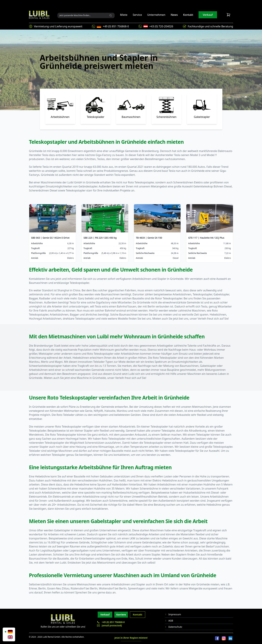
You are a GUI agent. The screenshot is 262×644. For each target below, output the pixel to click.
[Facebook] (217, 638)
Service (137, 15)
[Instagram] (224, 638)
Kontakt (188, 15)
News (174, 15)
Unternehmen (156, 15)
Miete (124, 15)
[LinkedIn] (230, 638)
